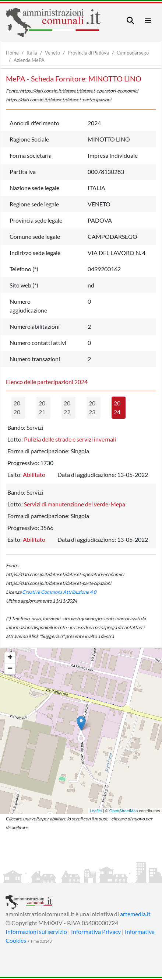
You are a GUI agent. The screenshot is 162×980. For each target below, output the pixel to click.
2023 (92, 407)
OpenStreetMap (124, 811)
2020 (17, 407)
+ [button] (10, 658)
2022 (67, 407)
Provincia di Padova (88, 53)
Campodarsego (133, 53)
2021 (42, 407)
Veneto (52, 53)
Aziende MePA (29, 60)
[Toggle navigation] (130, 20)
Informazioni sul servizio (36, 932)
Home (12, 53)
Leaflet (96, 811)
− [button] (10, 669)
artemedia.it (135, 914)
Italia (32, 53)
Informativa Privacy (96, 932)
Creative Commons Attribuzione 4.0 (59, 592)
